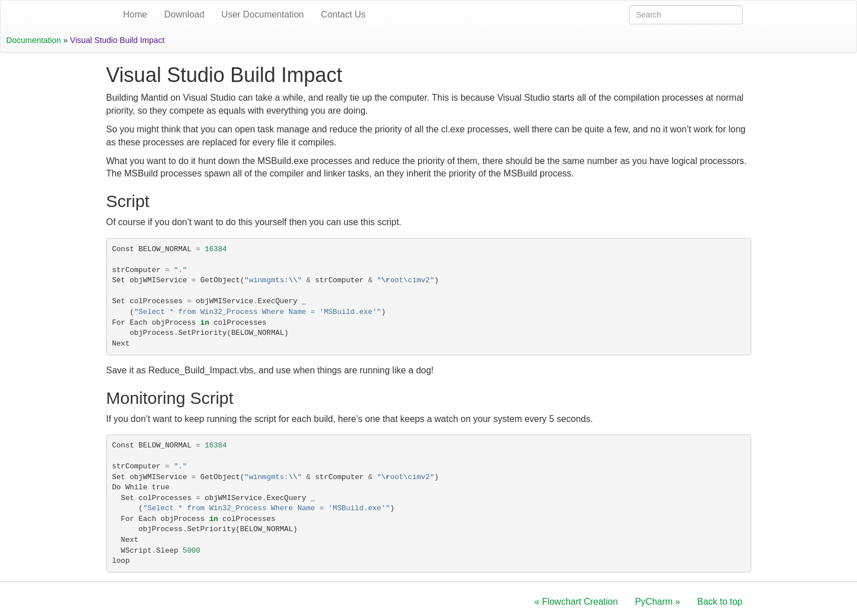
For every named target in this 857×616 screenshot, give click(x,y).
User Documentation (262, 14)
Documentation (34, 40)
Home (135, 14)
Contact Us (343, 14)
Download (184, 14)
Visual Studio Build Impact (117, 40)
